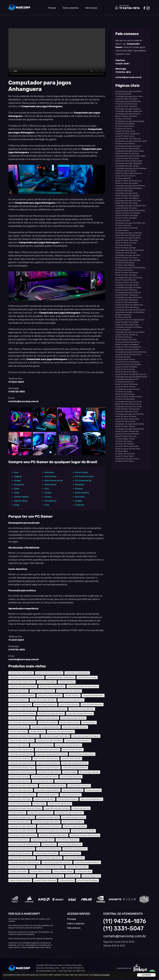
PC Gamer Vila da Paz (123, 225)
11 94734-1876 (17, 392)
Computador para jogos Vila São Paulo (23, 709)
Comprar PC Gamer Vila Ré (125, 421)
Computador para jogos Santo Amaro (129, 96)
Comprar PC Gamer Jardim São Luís (71, 700)
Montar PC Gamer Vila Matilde (126, 218)
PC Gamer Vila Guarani (67, 682)
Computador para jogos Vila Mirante (87, 862)
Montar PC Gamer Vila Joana (126, 243)
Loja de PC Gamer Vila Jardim (126, 208)
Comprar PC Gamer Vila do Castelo (21, 741)
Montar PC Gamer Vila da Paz (20, 781)
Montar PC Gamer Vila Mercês (126, 290)
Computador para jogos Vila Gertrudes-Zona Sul (26, 677)
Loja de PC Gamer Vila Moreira (20, 759)
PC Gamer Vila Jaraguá (124, 392)
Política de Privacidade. (102, 975)
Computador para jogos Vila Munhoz (22, 826)
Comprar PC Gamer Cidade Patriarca (22, 682)
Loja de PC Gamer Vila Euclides (127, 240)
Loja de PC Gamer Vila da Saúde (127, 159)
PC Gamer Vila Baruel (37, 732)
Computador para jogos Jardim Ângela (53, 709)
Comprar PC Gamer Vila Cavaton (49, 826)
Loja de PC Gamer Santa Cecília (127, 446)
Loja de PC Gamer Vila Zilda (87, 677)
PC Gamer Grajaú (39, 804)
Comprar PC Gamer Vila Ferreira (127, 283)
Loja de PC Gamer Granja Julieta (127, 419)
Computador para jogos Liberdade (128, 260)
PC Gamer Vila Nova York (91, 876)
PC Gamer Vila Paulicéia (124, 191)
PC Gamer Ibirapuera (72, 695)
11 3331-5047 (16, 382)
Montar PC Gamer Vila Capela (126, 275)
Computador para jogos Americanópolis (130, 121)
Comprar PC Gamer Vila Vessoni (45, 704)
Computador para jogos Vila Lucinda (129, 407)
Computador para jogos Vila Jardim (128, 201)
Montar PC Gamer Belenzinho (92, 704)
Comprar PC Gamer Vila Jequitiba (128, 213)
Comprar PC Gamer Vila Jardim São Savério (24, 844)
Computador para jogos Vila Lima (127, 389)
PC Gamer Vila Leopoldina (48, 723)
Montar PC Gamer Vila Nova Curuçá (128, 404)
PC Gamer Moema (122, 230)
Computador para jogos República (50, 695)
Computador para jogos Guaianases (22, 772)
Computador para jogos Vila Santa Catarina (83, 686)
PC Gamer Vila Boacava (124, 270)
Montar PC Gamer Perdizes (19, 840)
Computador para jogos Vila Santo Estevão (53, 831)
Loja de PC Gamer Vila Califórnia (127, 198)
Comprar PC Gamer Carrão (125, 131)
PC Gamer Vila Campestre (18, 700)
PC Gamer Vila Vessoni (124, 245)
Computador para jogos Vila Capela (128, 288)
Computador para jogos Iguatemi (77, 673)
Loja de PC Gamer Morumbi (69, 704)
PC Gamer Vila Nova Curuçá (70, 723)
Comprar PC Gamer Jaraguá (63, 871)
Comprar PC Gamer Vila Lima (71, 795)
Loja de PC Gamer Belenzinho (20, 804)
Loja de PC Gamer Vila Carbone (48, 763)
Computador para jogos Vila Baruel (75, 768)
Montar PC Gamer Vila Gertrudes (127, 431)
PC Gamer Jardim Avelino (18, 871)
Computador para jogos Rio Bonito (128, 238)
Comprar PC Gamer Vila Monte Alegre (50, 867)
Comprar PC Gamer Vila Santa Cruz (128, 347)
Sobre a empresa (70, 8)
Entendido (146, 975)
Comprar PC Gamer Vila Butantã (127, 434)
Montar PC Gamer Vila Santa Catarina (22, 723)
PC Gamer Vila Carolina (124, 129)
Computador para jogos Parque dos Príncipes (25, 808)
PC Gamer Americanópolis (125, 124)
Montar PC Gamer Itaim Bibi (71, 759)
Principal (52, 8)
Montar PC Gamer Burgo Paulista (127, 149)
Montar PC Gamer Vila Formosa (20, 799)
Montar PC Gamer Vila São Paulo (127, 154)
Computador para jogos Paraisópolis (129, 188)
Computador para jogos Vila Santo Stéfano (51, 754)
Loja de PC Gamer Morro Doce (71, 777)
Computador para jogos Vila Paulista (22, 831)
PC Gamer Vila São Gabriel (125, 399)
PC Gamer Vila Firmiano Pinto (20, 822)
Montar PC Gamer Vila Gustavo (127, 258)
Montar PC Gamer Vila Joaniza (126, 203)
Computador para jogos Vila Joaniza (45, 777)
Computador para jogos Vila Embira (43, 700)
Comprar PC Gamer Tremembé (127, 228)
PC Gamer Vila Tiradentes (125, 444)
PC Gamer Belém (122, 451)
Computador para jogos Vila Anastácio (23, 835)
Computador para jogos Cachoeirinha (46, 822)
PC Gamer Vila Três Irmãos (125, 454)
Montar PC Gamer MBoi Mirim (126, 280)
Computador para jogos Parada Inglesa (55, 736)
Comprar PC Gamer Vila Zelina (93, 695)
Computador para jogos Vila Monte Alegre (130, 156)
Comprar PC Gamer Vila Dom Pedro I (22, 718)
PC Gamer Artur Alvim (84, 871)
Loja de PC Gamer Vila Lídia (19, 727)
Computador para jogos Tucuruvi (127, 459)
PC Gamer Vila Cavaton (124, 441)
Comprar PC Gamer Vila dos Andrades (49, 673)
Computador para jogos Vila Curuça (22, 867)
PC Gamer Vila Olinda (67, 880)
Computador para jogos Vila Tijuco (75, 727)
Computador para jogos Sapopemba (129, 163)
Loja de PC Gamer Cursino (125, 136)
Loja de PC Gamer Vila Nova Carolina (129, 397)
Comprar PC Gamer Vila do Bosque (128, 364)
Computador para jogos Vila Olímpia (22, 695)
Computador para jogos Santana (75, 849)
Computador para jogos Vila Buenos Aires (24, 736)
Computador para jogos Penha (20, 704)
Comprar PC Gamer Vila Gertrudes (40, 813)
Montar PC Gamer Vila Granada (42, 745)
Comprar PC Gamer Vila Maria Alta (21, 750)
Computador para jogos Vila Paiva (21, 754)
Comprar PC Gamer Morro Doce (127, 412)
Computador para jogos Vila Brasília (128, 92)
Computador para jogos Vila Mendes (22, 876)
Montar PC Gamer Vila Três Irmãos (128, 449)
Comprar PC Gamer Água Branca (127, 307)
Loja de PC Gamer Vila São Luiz (127, 335)
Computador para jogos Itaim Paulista (23, 686)
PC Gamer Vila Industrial (81, 808)
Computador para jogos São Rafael (22, 763)
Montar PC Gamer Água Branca (91, 799)
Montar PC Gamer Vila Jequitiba (127, 322)
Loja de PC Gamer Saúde (124, 456)
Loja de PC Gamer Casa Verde (126, 99)
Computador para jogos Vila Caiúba (57, 808)
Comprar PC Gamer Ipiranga (19, 777)
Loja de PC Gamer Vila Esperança (49, 849)
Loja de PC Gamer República (72, 790)
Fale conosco (91, 8)
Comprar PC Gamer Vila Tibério (20, 880)
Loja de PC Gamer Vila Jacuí (70, 853)
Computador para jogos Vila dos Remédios (131, 168)
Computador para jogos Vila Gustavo (129, 278)
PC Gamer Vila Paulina (123, 119)
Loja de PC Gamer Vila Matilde (126, 367)
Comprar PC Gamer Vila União (48, 718)
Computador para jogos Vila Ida (49, 772)
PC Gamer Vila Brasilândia (47, 682)
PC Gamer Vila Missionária (125, 263)
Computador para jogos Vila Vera (74, 817)
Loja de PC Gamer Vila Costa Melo (21, 673)
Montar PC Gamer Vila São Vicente (128, 235)
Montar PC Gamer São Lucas (126, 436)
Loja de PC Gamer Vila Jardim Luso (128, 139)
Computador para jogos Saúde (43, 840)
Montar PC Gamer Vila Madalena (127, 345)
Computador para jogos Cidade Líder (129, 111)
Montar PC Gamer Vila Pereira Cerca (128, 181)
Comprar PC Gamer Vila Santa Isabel (129, 161)
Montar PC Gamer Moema (18, 691)
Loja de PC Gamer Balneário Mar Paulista (130, 211)
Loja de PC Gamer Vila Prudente (60, 804)
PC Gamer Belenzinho (123, 178)
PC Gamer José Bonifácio (125, 126)
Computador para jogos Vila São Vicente (130, 310)
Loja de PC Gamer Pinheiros (125, 387)
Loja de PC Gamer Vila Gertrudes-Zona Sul (131, 374)
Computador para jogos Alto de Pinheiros (130, 186)
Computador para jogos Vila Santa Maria (45, 727)
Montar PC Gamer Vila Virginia (87, 880)
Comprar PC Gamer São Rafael (127, 216)
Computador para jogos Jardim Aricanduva (24, 862)
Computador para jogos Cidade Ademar (53, 835)
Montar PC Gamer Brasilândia (73, 822)
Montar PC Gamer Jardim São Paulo (46, 759)
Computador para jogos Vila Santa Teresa (131, 268)
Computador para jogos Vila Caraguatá (86, 736)
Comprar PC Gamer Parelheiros (20, 853)
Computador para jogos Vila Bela (83, 831)
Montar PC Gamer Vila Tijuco (73, 750)
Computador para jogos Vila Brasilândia (130, 312)
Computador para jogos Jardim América (61, 677)
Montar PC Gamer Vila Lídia (125, 369)
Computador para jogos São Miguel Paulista (131, 377)
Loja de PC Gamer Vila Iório (125, 359)
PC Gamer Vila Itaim (123, 221)
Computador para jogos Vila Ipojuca (53, 786)
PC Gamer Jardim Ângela (18, 732)
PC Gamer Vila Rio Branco (125, 461)
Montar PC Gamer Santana (125, 426)
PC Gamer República (123, 330)
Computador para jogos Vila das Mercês (130, 332)
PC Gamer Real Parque (124, 337)
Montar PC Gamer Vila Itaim (43, 781)
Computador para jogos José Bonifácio (130, 250)
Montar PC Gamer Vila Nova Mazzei (82, 754)
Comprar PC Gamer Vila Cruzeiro (21, 790)
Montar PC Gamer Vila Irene (89, 772)
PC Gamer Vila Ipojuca (123, 315)
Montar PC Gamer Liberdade (126, 248)
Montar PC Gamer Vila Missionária (128, 409)
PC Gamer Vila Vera (89, 723)
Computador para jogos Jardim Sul (22, 817)
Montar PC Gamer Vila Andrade (67, 840)
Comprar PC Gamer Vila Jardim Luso (51, 876)
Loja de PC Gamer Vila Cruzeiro (79, 786)
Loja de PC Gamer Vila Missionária (42, 691)
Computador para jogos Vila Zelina (73, 718)
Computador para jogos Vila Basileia (49, 741)
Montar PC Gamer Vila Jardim (126, 340)
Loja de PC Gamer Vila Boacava (127, 295)
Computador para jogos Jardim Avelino (23, 786)
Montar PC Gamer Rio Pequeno (127, 372)
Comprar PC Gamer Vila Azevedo (127, 362)
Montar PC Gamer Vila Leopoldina (127, 196)
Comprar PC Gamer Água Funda (127, 325)
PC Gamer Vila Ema (49, 844)
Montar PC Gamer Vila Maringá (126, 384)
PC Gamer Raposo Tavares (125, 439)
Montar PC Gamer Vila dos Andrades (22, 858)
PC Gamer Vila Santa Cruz (125, 382)
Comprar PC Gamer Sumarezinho (127, 134)
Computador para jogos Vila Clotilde (75, 763)
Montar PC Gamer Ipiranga (125, 394)
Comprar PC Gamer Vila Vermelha (46, 853)
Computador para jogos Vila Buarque (61, 732)
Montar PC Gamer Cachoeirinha (127, 273)
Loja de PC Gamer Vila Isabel (44, 799)
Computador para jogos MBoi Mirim (82, 709)
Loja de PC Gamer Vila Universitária (128, 355)
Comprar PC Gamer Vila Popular (48, 768)
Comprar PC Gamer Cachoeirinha (127, 342)
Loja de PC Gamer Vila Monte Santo (22, 768)
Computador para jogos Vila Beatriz (78, 741)
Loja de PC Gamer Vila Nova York (70, 844)
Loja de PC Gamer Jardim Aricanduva (22, 714)
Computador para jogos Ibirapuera (47, 790)
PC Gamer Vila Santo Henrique (126, 104)
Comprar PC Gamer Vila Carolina (75, 826)
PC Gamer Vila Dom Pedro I (125, 144)
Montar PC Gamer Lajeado (19, 745)
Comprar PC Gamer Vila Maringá (45, 880)
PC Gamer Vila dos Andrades (67, 799)
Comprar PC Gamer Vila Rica (126, 171)
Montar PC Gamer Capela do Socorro (129, 173)
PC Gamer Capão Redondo (125, 265)
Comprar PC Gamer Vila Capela (127, 302)
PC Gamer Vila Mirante (17, 813)
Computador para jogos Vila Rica (127, 350)
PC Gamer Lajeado (73, 876)
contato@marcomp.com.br (24, 401)
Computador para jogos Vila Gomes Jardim (131, 141)
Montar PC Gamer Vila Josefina (127, 183)
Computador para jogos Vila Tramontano (57, 862)
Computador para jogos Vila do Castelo (130, 151)
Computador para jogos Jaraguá (127, 166)
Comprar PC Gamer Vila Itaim (126, 253)
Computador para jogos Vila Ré (127, 379)
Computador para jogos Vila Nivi (127, 285)
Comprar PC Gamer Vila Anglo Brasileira (130, 320)
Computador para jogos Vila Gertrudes (69, 813)
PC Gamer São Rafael (123, 94)
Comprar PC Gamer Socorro (126, 176)
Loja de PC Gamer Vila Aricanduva (48, 750)
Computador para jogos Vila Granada (80, 714)
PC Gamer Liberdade (123, 357)
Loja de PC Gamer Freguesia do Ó (50, 858)
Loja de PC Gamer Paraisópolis (127, 300)
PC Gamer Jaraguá (70, 772)
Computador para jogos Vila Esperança (130, 429)
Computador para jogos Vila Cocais (128, 146)
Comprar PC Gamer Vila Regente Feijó (129, 305)
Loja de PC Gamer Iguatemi (48, 795)
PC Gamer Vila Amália (123, 317)
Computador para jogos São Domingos (130, 414)
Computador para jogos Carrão (48, 817)
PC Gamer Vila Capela (93, 790)
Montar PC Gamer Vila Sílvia (74, 858)
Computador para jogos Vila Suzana (128, 297)
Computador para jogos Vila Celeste (51, 714)
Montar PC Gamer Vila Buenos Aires (52, 686)
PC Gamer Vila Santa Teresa (40, 871)
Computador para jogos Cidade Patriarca (85, 835)
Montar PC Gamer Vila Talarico (126, 116)
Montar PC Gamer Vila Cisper (126, 417)
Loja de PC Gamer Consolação (77, 867)
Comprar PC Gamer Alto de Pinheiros (22, 795)
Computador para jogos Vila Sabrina (68, 745)
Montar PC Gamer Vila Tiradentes (69, 691)
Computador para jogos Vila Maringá (129, 233)
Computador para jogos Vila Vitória (22, 849)
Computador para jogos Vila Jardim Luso (130, 223)
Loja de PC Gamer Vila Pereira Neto (68, 781)
